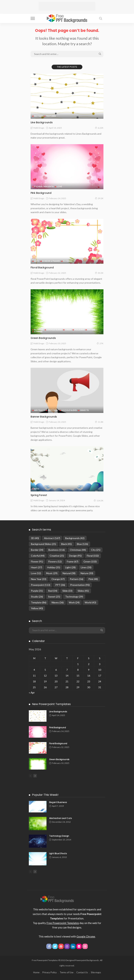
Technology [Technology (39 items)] (74, 597)
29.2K (99, 198)
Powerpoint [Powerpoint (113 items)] (41, 585)
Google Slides (54, 330)
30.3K (99, 273)
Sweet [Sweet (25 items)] (54, 597)
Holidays (79, 330)
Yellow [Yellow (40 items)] (37, 608)
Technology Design (59, 836)
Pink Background (41, 193)
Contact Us (82, 972)
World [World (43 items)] (90, 602)
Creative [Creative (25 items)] (57, 556)
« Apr (32, 692)
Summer (38, 332)
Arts (37, 261)
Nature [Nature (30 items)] (87, 573)
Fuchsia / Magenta (44, 186)
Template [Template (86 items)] (39, 602)
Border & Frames (51, 261)
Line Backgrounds (42, 122)
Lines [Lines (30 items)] (86, 567)
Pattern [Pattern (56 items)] (77, 579)
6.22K (99, 128)
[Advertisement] (67, 6)
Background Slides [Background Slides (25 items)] (43, 544)
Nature (91, 330)
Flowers (68, 261)
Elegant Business (58, 802)
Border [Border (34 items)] (37, 550)
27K (100, 343)
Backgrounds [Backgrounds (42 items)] (75, 538)
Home (36, 972)
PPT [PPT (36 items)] (60, 585)
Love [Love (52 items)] (36, 573)
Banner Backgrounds (44, 417)
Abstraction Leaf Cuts (60, 818)
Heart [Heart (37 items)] (37, 567)
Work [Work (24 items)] (74, 602)
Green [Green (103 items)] (90, 561)
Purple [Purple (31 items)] (37, 591)
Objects (84, 410)
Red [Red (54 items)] (53, 591)
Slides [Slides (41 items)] (83, 591)
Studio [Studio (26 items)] (37, 597)
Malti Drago (39, 128)
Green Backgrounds (43, 338)
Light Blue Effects (58, 853)
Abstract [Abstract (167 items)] (52, 538)
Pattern (39, 116)
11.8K (99, 422)
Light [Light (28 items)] (70, 567)
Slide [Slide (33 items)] (67, 591)
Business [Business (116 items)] (57, 550)
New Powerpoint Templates (51, 704)
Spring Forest (39, 495)
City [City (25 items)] (96, 550)
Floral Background (42, 267)
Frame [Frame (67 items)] (73, 561)
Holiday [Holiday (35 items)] (54, 567)
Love (59, 186)
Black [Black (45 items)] (66, 544)
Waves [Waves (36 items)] (58, 602)
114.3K (99, 500)
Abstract (39, 410)
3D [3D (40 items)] (35, 538)
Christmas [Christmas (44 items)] (78, 550)
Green (68, 330)
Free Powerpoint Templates (63, 923)
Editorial (53, 410)
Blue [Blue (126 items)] (82, 544)
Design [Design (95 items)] (75, 556)
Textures (51, 116)
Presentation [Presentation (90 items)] (80, 585)
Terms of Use (67, 972)
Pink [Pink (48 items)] (93, 579)
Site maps (96, 972)
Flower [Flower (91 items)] (37, 561)
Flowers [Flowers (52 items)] (55, 561)
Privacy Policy (50, 972)
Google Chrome (86, 936)
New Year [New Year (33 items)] (39, 579)
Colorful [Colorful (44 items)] (38, 556)
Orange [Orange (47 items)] (58, 579)
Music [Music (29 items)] (52, 573)
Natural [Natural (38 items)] (69, 573)
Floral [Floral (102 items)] (93, 556)
